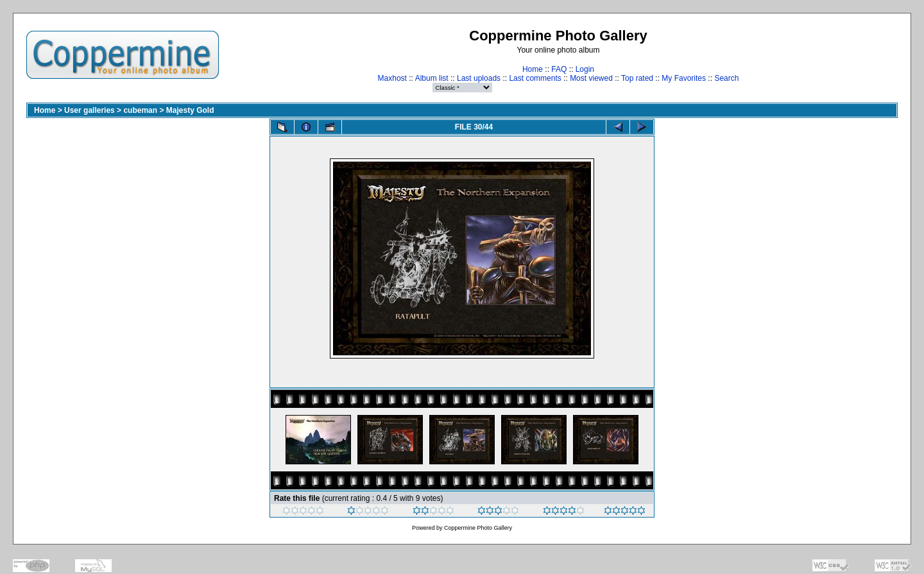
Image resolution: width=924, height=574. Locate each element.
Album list (432, 78)
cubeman (140, 110)
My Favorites (684, 78)
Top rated (637, 78)
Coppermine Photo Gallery (478, 528)
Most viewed (591, 78)
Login (585, 69)
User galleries (90, 110)
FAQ (559, 69)
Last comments (535, 78)
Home (533, 69)
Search (726, 78)
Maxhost (392, 78)
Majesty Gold (190, 110)
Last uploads (479, 78)
